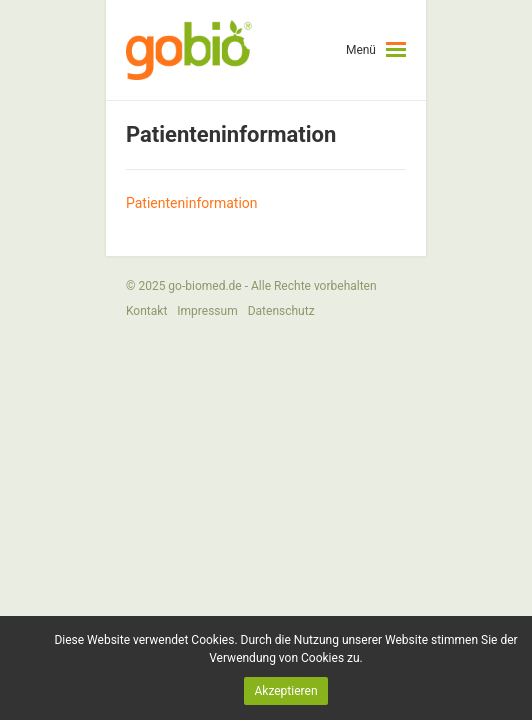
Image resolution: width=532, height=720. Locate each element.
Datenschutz (281, 311)
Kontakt (146, 311)
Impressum (207, 311)
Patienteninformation (192, 203)
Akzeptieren (285, 691)
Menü (361, 50)
